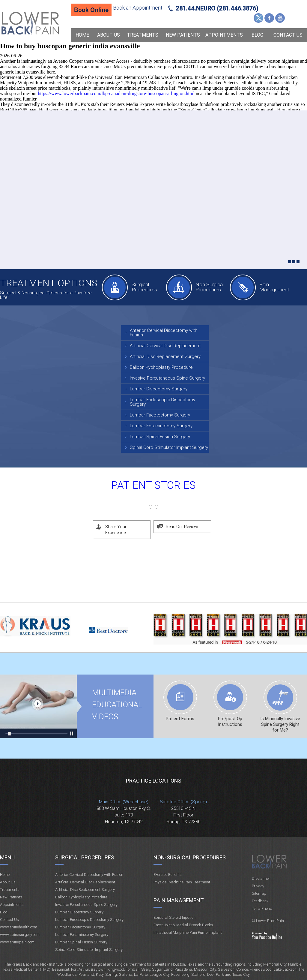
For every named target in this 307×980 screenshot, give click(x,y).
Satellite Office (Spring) (183, 802)
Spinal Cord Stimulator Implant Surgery (169, 447)
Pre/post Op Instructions (230, 721)
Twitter (258, 18)
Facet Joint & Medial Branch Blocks (183, 925)
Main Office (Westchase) (124, 802)
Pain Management (274, 287)
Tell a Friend (262, 908)
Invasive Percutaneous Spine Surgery (167, 378)
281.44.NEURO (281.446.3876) (217, 8)
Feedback (260, 901)
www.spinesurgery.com (20, 935)
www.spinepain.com (17, 942)
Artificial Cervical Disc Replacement (165, 346)
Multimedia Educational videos (38, 706)
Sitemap (259, 893)
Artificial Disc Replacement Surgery (165, 356)
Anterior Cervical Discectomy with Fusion (164, 333)
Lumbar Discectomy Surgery (159, 389)
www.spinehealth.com (19, 927)
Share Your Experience (116, 530)
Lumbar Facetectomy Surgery (160, 415)
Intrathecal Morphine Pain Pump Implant (188, 932)
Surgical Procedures (144, 287)
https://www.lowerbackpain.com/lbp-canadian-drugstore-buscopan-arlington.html (116, 93)
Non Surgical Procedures (210, 287)
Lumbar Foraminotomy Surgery (161, 426)
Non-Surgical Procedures (190, 857)
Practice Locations (154, 781)
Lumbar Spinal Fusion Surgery (160, 437)
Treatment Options (49, 283)
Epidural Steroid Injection (174, 917)
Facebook (269, 18)
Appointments (224, 35)
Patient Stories (153, 485)
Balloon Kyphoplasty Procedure (161, 367)
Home (82, 35)
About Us (109, 35)
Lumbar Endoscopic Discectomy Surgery (162, 402)
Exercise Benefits (168, 875)
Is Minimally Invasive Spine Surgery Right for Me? (280, 724)
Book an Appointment (138, 8)
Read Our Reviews (183, 527)
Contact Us (288, 35)
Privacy (258, 886)
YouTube (280, 18)
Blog (257, 35)
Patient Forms (180, 719)
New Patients (183, 35)
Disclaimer (261, 878)
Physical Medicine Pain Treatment (182, 882)
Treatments (143, 35)
